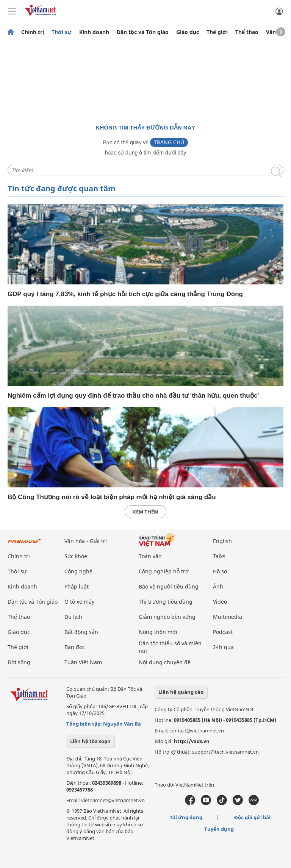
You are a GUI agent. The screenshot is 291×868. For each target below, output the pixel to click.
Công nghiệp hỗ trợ (164, 571)
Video (220, 602)
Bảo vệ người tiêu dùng (169, 586)
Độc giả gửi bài (252, 817)
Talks (219, 556)
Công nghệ (78, 571)
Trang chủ (169, 142)
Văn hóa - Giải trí (86, 541)
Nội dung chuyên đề (165, 662)
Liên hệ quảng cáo (181, 692)
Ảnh (218, 586)
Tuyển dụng (219, 829)
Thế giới (217, 32)
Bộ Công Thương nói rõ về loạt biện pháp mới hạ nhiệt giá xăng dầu (112, 497)
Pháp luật (77, 586)
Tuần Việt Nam (83, 662)
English (222, 541)
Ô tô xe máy (79, 602)
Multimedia (228, 617)
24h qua (223, 647)
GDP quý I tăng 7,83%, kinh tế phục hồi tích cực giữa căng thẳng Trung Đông (125, 294)
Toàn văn (150, 556)
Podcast (223, 632)
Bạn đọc (75, 647)
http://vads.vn (192, 741)
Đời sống (19, 662)
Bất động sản (81, 632)
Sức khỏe (76, 556)
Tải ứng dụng (186, 817)
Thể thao (247, 32)
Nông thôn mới (158, 632)
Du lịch (73, 617)
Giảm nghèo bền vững (167, 617)
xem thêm (145, 512)
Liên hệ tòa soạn (90, 741)
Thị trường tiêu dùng (166, 602)
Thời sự (62, 32)
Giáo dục (188, 32)
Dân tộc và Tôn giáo (143, 32)
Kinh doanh (94, 32)
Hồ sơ (220, 571)
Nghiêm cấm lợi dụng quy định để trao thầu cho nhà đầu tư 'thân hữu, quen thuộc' (133, 396)
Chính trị (33, 32)
